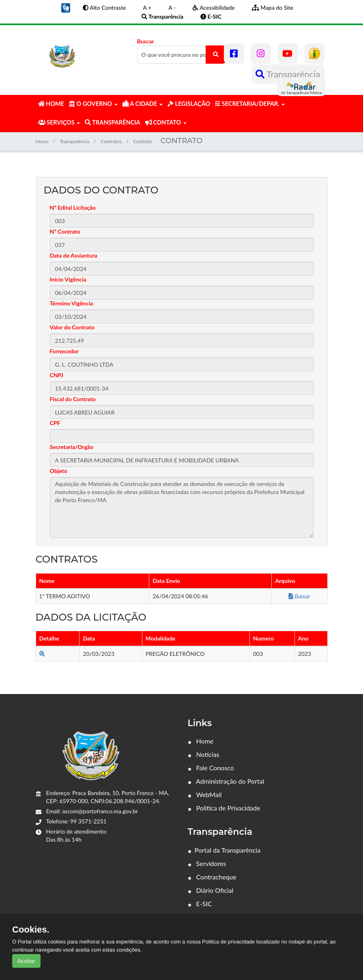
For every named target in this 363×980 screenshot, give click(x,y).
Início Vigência (68, 279)
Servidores (207, 863)
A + (147, 8)
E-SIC (200, 904)
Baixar (300, 596)
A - (172, 8)
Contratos (111, 141)
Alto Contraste (104, 8)
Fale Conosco (211, 768)
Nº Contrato (65, 231)
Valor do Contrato (72, 327)
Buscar (182, 51)
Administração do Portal (226, 781)
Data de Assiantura (74, 255)
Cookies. (31, 930)
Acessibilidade (214, 8)
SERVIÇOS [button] (59, 122)
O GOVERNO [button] (93, 104)
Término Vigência (72, 303)
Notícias (204, 754)
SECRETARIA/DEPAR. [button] (250, 104)
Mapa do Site (273, 8)
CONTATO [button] (166, 122)
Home (42, 141)
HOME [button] (51, 104)
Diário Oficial (211, 890)
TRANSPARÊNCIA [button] (112, 122)
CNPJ (57, 375)
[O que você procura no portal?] (216, 55)
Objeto (59, 471)
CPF (55, 423)
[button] (66, 7)
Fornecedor (64, 351)
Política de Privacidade (224, 808)
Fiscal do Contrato (73, 399)
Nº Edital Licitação (73, 207)
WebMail (205, 794)
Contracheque (212, 877)
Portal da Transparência (224, 850)
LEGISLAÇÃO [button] (189, 104)
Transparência (288, 74)
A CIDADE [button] (143, 104)
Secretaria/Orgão (72, 447)
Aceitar (26, 961)
